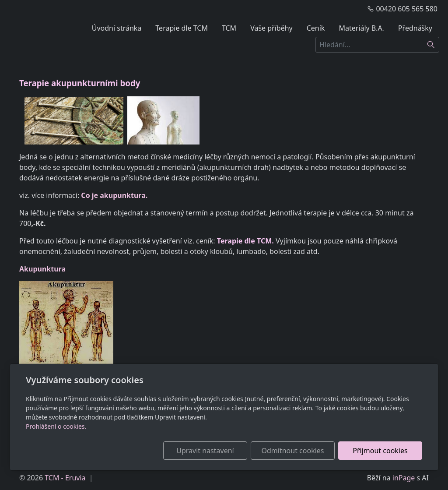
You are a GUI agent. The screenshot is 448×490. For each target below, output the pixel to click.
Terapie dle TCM (182, 28)
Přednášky (415, 28)
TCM (229, 28)
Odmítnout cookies (293, 451)
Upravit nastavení (205, 451)
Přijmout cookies (380, 451)
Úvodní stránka (117, 28)
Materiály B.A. (361, 28)
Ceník (316, 28)
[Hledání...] (369, 45)
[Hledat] (431, 45)
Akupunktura (42, 269)
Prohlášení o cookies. (56, 426)
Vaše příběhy (271, 28)
